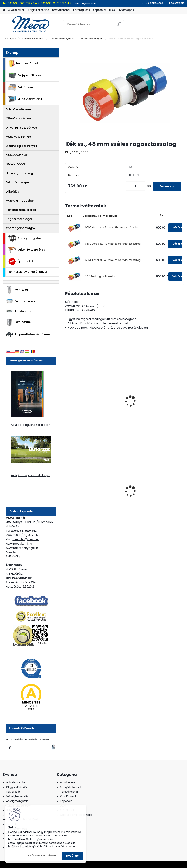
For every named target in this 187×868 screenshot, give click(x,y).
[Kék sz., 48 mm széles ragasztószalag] (125, 93)
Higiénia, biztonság (19, 173)
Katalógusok (82, 10)
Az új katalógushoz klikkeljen (31, 425)
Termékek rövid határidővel (28, 272)
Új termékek (21, 261)
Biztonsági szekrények (21, 146)
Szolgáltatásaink (38, 10)
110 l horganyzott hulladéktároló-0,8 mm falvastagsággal (165, 490)
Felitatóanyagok (18, 182)
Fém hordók (18, 322)
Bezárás (72, 856)
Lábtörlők (12, 192)
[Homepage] (4, 10)
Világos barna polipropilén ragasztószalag (79, 401)
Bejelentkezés (154, 3)
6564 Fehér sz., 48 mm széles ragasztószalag (113, 260)
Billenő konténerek (19, 109)
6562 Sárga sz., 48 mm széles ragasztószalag (113, 244)
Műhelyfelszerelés (33, 39)
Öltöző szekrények (18, 118)
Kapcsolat (100, 10)
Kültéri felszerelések (27, 250)
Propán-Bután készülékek (28, 335)
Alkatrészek (18, 311)
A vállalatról (16, 10)
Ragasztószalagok (92, 39)
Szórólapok (127, 10)
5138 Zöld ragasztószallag (101, 276)
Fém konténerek (21, 301)
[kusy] (135, 186)
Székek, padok (16, 164)
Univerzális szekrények (21, 128)
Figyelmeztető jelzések (22, 210)
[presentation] (67, 397)
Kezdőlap (11, 39)
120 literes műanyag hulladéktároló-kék (82, 489)
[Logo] (27, 24)
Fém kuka (17, 290)
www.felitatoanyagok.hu (23, 548)
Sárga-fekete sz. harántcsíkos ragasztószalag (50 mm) (163, 403)
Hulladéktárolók (23, 64)
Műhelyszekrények (18, 137)
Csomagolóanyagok (62, 39)
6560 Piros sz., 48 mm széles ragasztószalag (112, 228)
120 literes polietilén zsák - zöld (122, 489)
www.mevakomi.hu (19, 544)
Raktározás (21, 87)
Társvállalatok (61, 10)
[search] (119, 26)
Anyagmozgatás (25, 239)
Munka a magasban (20, 201)
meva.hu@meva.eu (85, 3)
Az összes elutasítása (42, 856)
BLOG (113, 10)
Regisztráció (177, 3)
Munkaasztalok (17, 155)
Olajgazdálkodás (25, 76)
